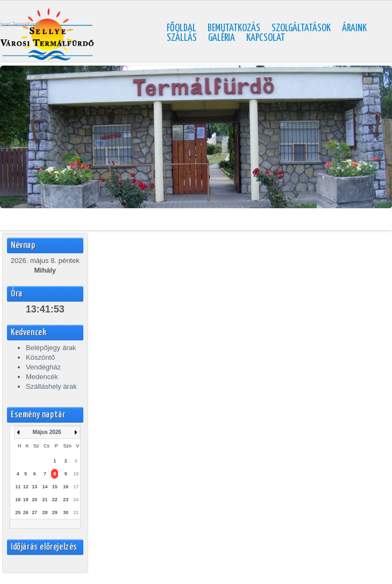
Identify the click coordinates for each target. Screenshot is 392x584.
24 (76, 500)
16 (66, 487)
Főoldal (181, 29)
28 (45, 512)
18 (18, 500)
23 (66, 500)
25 (18, 512)
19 (26, 500)
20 (34, 500)
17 (76, 487)
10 (76, 474)
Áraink (354, 29)
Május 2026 (47, 432)
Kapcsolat (266, 38)
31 (76, 512)
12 (26, 487)
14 (45, 487)
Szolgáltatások (301, 29)
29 (55, 512)
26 (26, 512)
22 (55, 500)
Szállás (182, 38)
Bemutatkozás (234, 29)
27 (34, 512)
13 (34, 487)
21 (45, 500)
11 (18, 487)
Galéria (222, 38)
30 (66, 512)
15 (55, 487)
